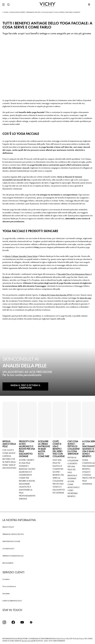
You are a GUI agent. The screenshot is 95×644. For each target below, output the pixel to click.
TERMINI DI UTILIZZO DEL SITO (13, 534)
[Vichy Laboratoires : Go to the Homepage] (47, 5)
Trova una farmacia (9, 586)
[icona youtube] (22, 622)
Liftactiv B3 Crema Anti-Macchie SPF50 (56, 295)
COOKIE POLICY (8, 549)
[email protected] (28, 641)
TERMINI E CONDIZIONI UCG (13, 556)
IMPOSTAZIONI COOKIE (11, 541)
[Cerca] (8, 5)
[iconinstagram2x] (4, 622)
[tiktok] (31, 622)
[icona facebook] (13, 622)
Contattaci (6, 579)
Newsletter (6, 593)
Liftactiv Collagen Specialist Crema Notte (21, 256)
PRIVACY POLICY (8, 527)
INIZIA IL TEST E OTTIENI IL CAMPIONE (25, 386)
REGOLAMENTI (8, 563)
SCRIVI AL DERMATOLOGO (12, 601)
